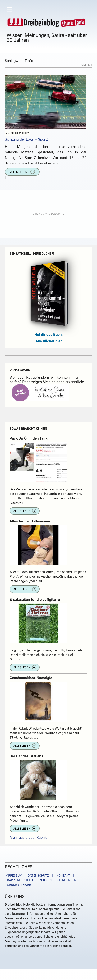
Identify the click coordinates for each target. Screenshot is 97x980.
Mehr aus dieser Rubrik (28, 837)
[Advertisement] (48, 214)
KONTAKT (63, 876)
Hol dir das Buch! (49, 335)
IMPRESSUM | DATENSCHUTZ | (30, 876)
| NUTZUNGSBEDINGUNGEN (55, 880)
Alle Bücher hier (49, 341)
